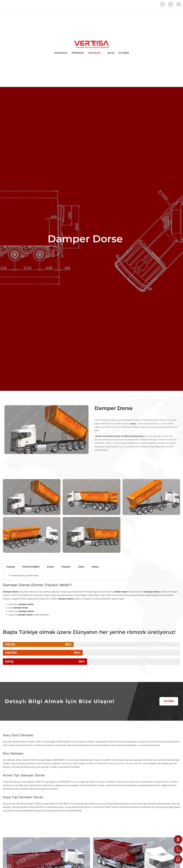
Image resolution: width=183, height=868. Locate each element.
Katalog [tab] (11, 567)
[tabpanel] (91, 576)
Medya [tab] (95, 567)
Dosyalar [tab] (66, 567)
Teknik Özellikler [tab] (31, 567)
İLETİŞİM (124, 53)
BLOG (111, 53)
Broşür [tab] (51, 567)
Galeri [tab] (81, 567)
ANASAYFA (61, 53)
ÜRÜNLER (95, 53)
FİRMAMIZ (78, 53)
